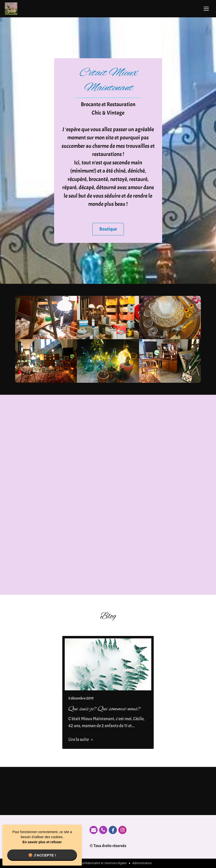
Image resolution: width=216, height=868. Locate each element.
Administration (142, 863)
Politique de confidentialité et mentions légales (95, 863)
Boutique (108, 229)
